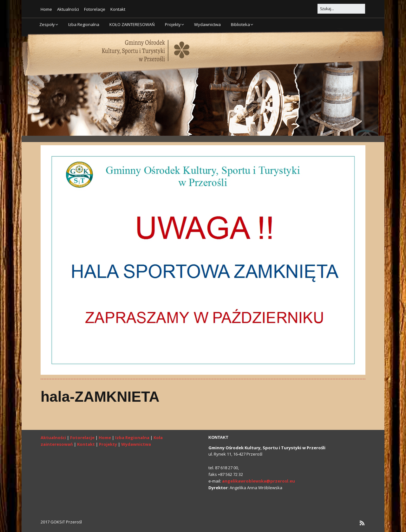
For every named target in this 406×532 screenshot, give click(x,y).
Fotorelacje (95, 9)
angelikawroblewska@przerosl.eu (259, 481)
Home (46, 9)
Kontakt (118, 9)
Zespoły (47, 24)
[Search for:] (341, 9)
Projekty (173, 24)
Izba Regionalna (84, 24)
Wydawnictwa (207, 24)
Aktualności (68, 9)
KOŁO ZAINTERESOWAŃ (132, 24)
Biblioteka (240, 24)
